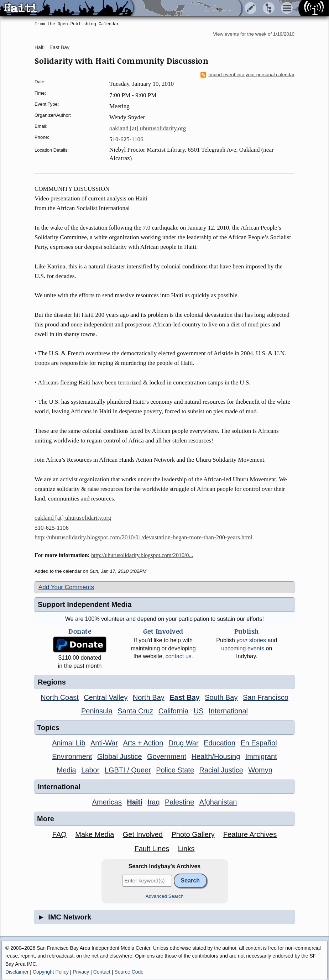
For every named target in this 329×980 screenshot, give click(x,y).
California (173, 711)
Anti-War (104, 743)
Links (186, 849)
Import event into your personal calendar (247, 75)
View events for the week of (254, 34)
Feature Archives (250, 834)
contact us (179, 656)
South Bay (221, 697)
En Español (259, 743)
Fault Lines (152, 849)
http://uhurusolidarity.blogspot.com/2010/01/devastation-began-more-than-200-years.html (143, 537)
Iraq (153, 802)
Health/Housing (216, 756)
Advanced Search (165, 896)
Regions (52, 682)
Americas (107, 802)
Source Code (129, 972)
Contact (102, 972)
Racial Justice (221, 770)
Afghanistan (218, 802)
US (199, 711)
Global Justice (120, 756)
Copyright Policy (51, 972)
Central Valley (106, 697)
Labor (90, 770)
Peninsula (97, 711)
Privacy (81, 972)
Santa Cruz (135, 711)
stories (251, 640)
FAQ (59, 834)
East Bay (59, 47)
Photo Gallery (193, 834)
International (228, 711)
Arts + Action (143, 743)
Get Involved (143, 834)
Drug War (184, 743)
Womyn (260, 770)
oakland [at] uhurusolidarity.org (148, 128)
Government (167, 756)
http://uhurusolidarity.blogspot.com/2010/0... (142, 555)
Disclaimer (17, 972)
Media (66, 770)
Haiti (40, 47)
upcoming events (243, 648)
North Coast (60, 697)
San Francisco (266, 697)
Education (220, 743)
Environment (72, 756)
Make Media (95, 834)
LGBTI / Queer (128, 770)
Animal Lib (69, 743)
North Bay (149, 697)
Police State (175, 770)
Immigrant (261, 756)
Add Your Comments (66, 587)
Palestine (179, 802)
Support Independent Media (85, 604)
